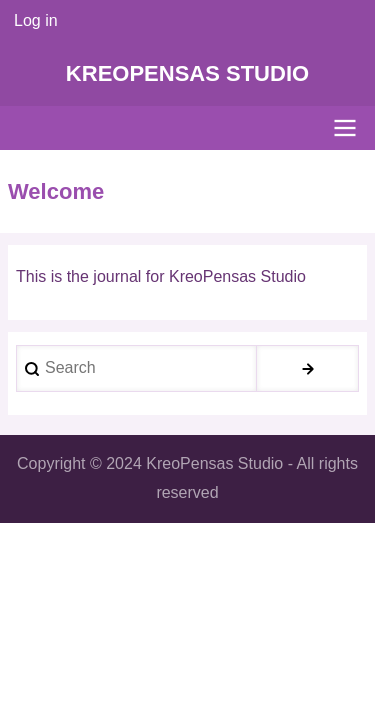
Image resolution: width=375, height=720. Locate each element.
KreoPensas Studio (187, 73)
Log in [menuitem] (36, 20)
